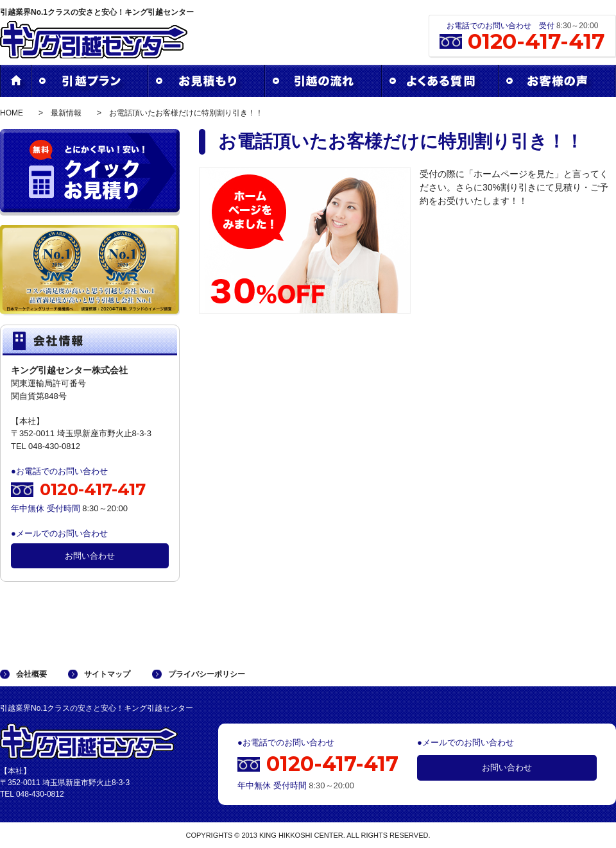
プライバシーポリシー (207, 674)
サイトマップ (107, 674)
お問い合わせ (90, 556)
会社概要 (31, 674)
